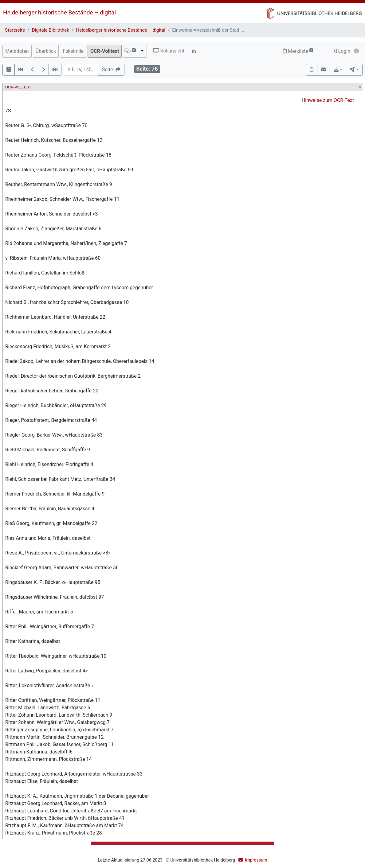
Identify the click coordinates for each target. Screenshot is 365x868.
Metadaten (17, 51)
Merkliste (298, 51)
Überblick (46, 51)
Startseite (15, 30)
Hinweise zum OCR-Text (328, 100)
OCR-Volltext (105, 51)
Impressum (256, 860)
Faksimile (73, 51)
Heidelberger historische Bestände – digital (59, 12)
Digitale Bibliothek (51, 30)
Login (341, 51)
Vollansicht (169, 51)
